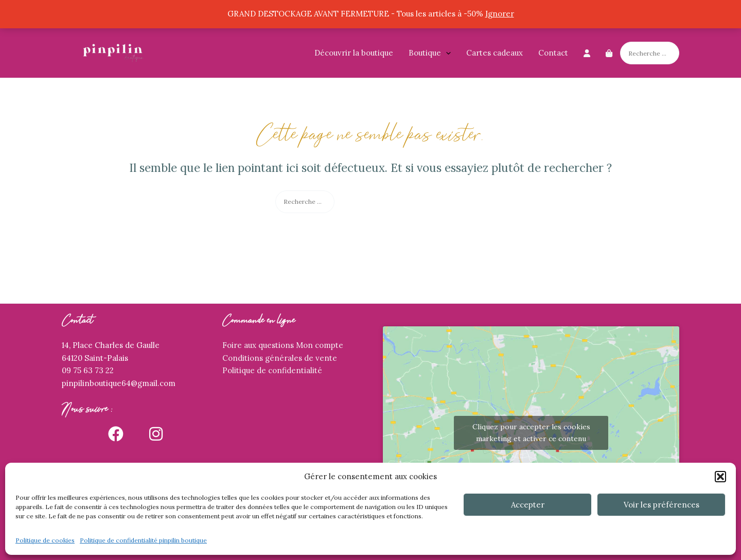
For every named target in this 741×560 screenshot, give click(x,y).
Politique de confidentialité (272, 370)
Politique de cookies (45, 540)
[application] (446, 53)
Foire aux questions (258, 345)
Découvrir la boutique (354, 53)
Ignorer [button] (500, 14)
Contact (553, 53)
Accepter (528, 505)
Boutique (430, 53)
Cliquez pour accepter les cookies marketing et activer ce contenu (531, 433)
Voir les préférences (661, 505)
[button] (720, 477)
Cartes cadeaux (495, 53)
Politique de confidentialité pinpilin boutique (143, 540)
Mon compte (320, 345)
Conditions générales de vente (280, 358)
